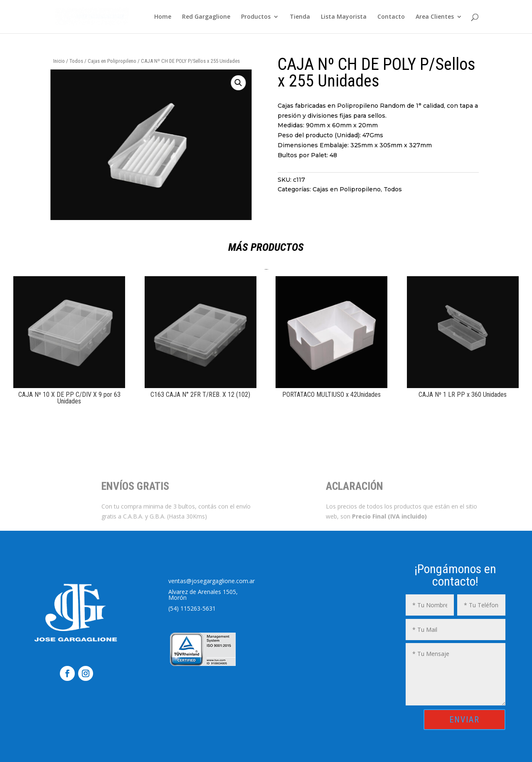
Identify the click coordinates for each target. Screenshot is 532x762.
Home (163, 17)
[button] (195, 83)
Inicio (59, 61)
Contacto (391, 17)
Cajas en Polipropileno (112, 61)
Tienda (300, 17)
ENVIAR (464, 720)
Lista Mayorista (344, 17)
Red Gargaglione (206, 17)
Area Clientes (435, 17)
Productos (256, 17)
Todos (76, 61)
